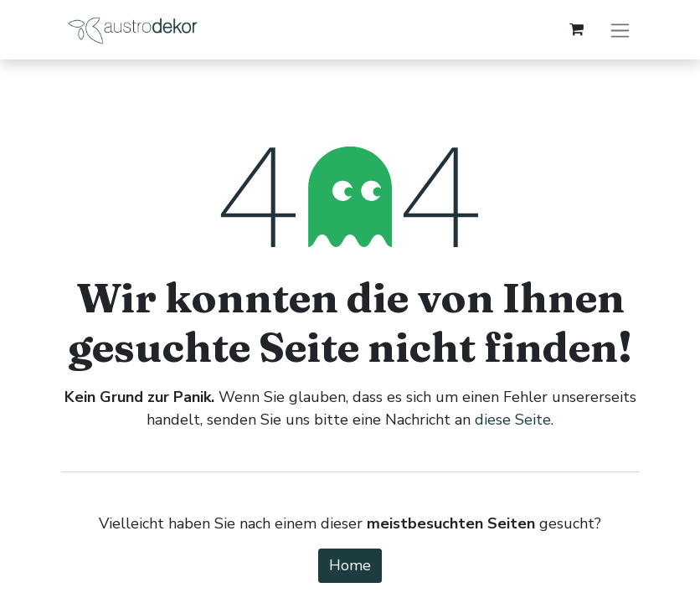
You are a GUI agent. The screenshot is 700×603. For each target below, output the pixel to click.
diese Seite (513, 420)
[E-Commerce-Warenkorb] (576, 29)
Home (350, 565)
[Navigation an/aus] (620, 30)
